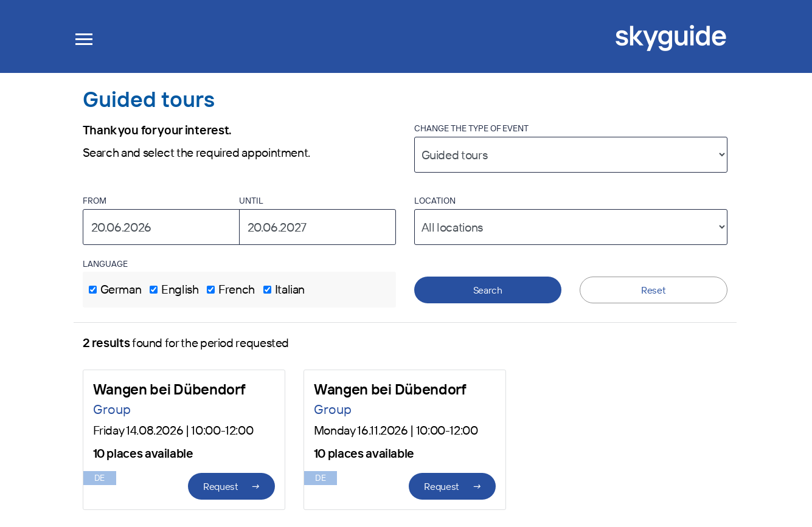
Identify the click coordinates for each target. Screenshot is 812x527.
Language (105, 264)
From (95, 201)
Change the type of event (471, 128)
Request (231, 486)
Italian (290, 289)
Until (251, 201)
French (237, 289)
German (121, 289)
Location (435, 201)
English (180, 289)
